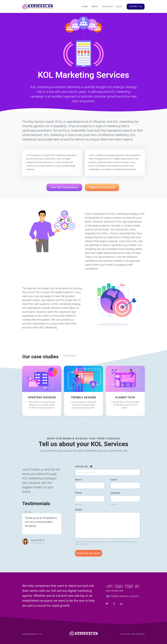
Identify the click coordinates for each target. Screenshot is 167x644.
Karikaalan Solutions (29, 634)
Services (108, 7)
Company (115, 493)
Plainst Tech (125, 397)
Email (114, 480)
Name (79, 480)
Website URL (84, 466)
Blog (119, 7)
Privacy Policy (125, 634)
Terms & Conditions (138, 634)
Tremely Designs (83, 397)
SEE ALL (28, 512)
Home (85, 7)
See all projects (70, 356)
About (95, 7)
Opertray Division (42, 397)
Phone (78, 493)
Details (79, 510)
